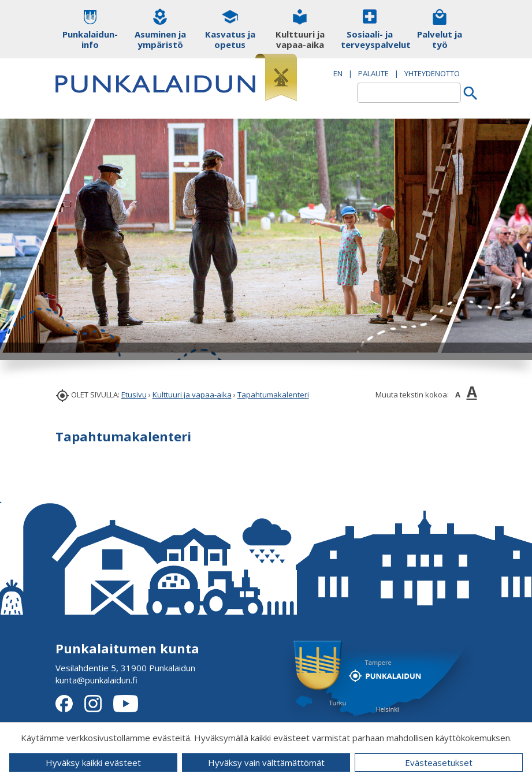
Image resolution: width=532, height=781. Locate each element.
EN (338, 73)
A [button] (458, 395)
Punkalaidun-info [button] (90, 39)
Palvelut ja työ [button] (440, 39)
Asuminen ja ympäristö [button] (160, 39)
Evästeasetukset (439, 763)
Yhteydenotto (432, 73)
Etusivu (134, 395)
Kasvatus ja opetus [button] (230, 39)
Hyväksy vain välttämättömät (266, 763)
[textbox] (409, 93)
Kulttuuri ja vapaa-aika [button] (300, 39)
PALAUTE (373, 73)
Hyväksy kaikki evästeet (93, 763)
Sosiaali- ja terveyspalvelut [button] (370, 39)
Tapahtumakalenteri (273, 395)
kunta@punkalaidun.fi (96, 680)
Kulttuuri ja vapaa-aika (192, 395)
